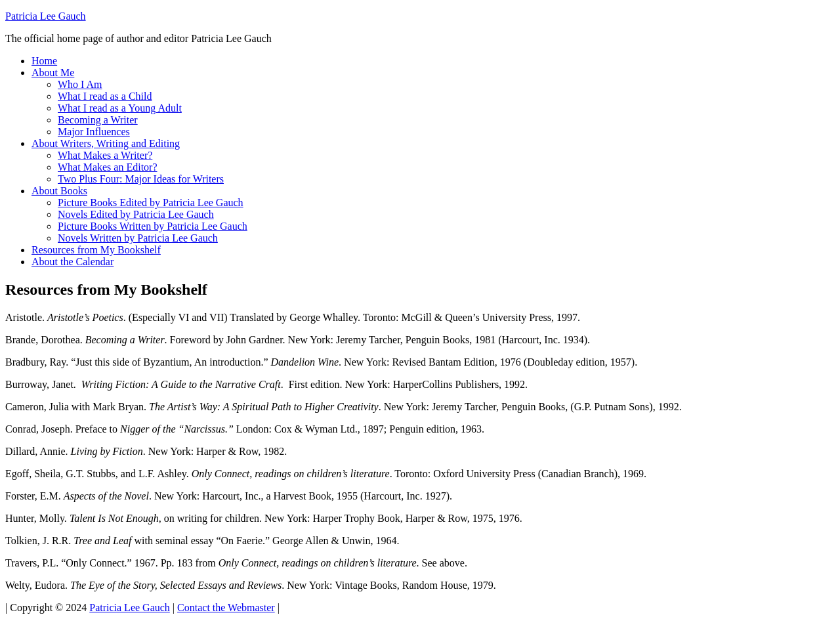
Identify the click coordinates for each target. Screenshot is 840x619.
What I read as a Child (105, 96)
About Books (59, 191)
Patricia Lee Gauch (46, 16)
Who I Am (80, 84)
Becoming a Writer (98, 120)
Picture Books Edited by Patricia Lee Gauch (151, 203)
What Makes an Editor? (108, 167)
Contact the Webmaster (226, 608)
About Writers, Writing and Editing (106, 143)
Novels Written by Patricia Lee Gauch (138, 238)
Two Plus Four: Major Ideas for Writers (141, 179)
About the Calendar (73, 262)
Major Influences (94, 132)
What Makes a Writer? (105, 155)
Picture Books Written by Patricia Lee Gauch (153, 226)
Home (44, 61)
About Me (53, 73)
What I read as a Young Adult (120, 108)
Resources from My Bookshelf (96, 250)
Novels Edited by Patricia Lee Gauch (136, 214)
